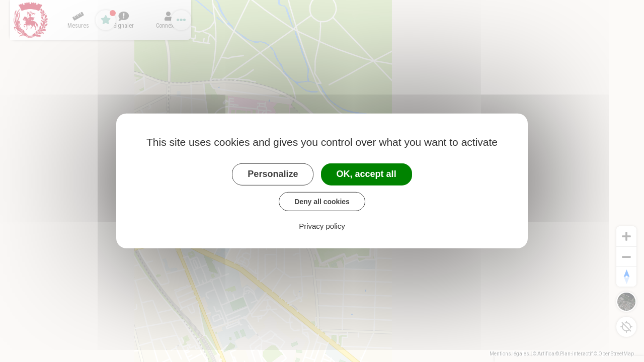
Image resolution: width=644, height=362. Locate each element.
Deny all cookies (322, 201)
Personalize (273, 174)
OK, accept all (367, 174)
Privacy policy (322, 226)
